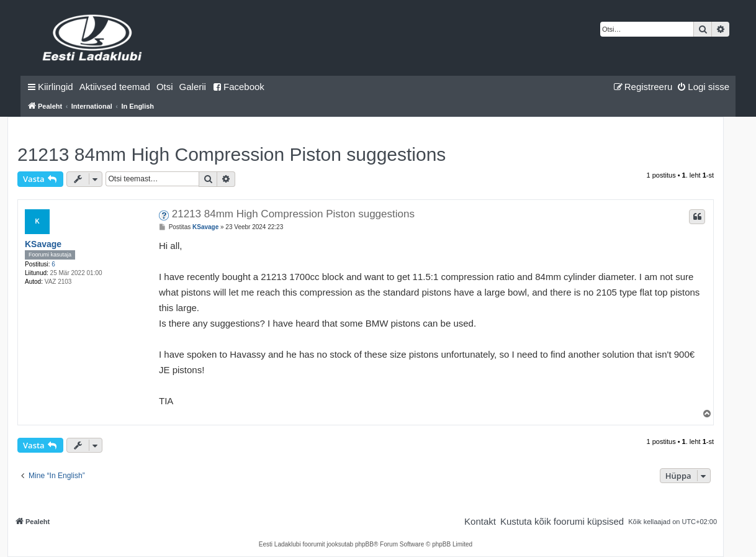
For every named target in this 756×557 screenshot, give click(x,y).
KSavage (43, 244)
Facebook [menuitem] (238, 87)
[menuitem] (115, 87)
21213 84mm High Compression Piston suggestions (232, 154)
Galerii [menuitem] (193, 87)
